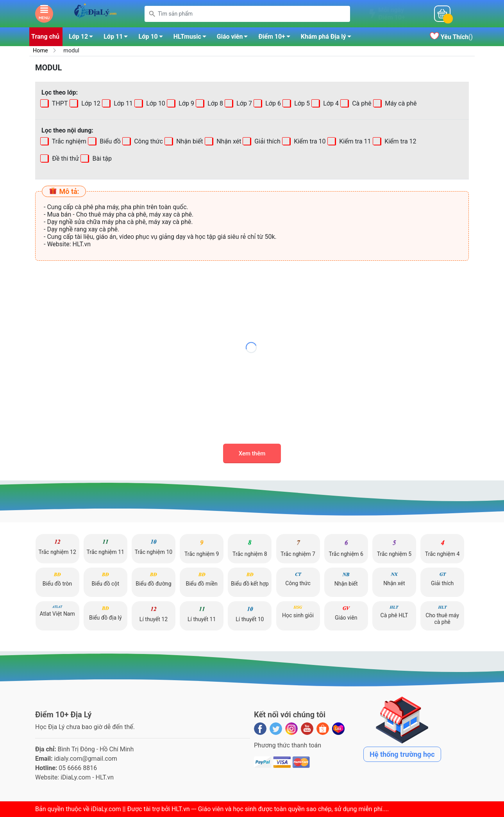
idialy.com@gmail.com (86, 759)
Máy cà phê (400, 103)
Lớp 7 (243, 103)
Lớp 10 (153, 38)
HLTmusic (192, 38)
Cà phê (361, 103)
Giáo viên (235, 38)
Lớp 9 (186, 103)
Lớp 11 (118, 38)
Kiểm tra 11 (354, 141)
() (451, 37)
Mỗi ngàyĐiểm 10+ (391, 14)
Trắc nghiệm (68, 141)
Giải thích (267, 141)
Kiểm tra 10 (309, 141)
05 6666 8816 (78, 768)
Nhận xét (228, 141)
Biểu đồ (109, 141)
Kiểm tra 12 (399, 141)
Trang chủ (45, 37)
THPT (59, 103)
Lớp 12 (83, 38)
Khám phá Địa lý (328, 38)
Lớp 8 (214, 103)
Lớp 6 (272, 103)
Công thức (148, 141)
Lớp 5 (301, 103)
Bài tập (77, 159)
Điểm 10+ (276, 38)
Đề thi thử (65, 159)
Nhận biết (189, 141)
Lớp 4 (330, 103)
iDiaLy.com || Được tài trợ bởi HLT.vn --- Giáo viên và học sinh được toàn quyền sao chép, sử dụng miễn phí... (239, 809)
